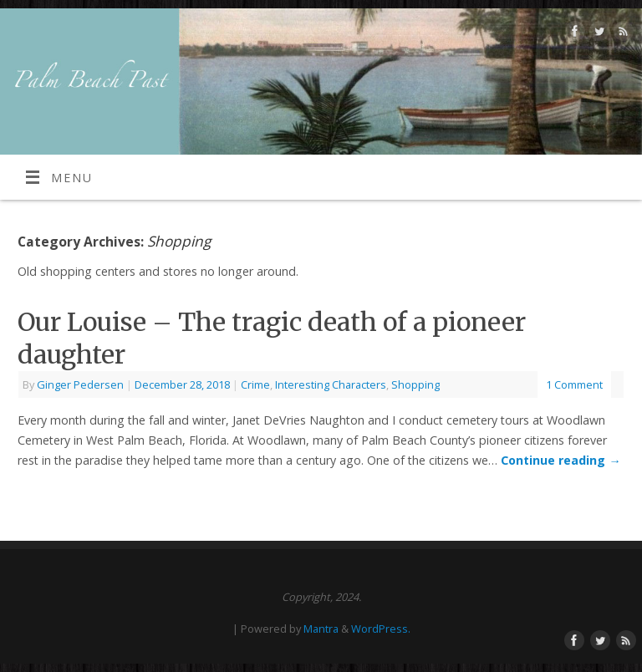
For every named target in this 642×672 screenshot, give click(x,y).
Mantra (321, 629)
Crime (255, 384)
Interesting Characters (331, 384)
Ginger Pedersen (80, 384)
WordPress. (381, 629)
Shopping (415, 384)
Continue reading (560, 460)
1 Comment (574, 384)
